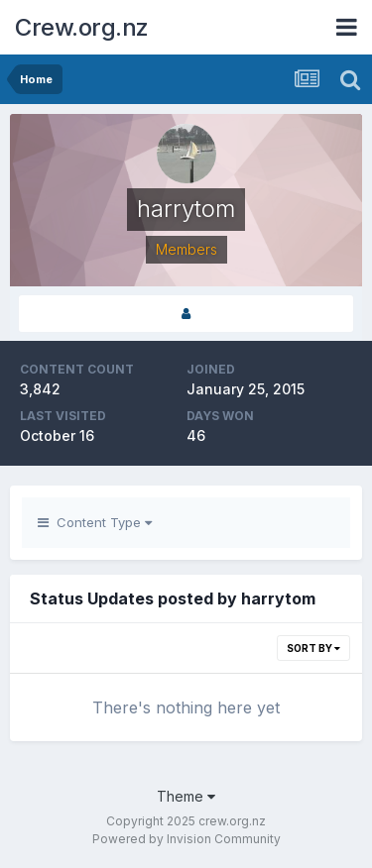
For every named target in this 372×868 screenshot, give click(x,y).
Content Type (95, 522)
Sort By (313, 648)
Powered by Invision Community (186, 839)
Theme (186, 796)
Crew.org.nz (82, 27)
